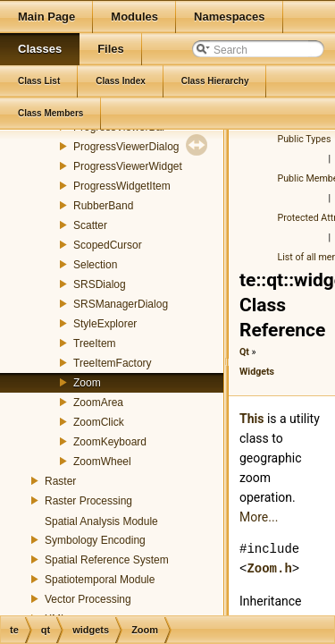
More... (259, 517)
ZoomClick (99, 422)
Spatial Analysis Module (101, 521)
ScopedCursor (108, 245)
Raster (60, 481)
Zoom (87, 383)
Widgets (257, 372)
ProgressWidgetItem (122, 186)
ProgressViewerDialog (126, 147)
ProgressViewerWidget (128, 166)
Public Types (305, 139)
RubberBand (103, 206)
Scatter (90, 225)
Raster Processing (88, 501)
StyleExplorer (105, 324)
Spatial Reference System (107, 560)
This (251, 419)
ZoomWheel (102, 462)
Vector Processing (88, 599)
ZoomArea (98, 402)
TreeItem (95, 343)
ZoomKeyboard (110, 442)
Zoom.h (269, 568)
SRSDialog (100, 284)
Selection (95, 265)
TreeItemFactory (113, 363)
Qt (244, 352)
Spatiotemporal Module (100, 580)
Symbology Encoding (95, 540)
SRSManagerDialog (121, 304)
